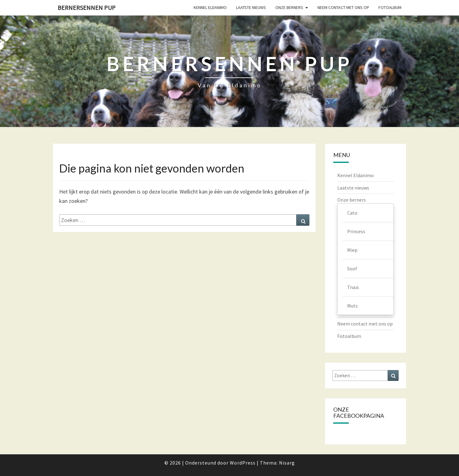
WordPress (243, 463)
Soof (352, 269)
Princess (356, 231)
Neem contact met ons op (343, 7)
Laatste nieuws (251, 7)
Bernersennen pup (87, 8)
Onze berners (289, 7)
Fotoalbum (390, 7)
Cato (352, 213)
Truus (353, 287)
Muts (352, 306)
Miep (352, 250)
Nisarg (287, 463)
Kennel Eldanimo (210, 7)
